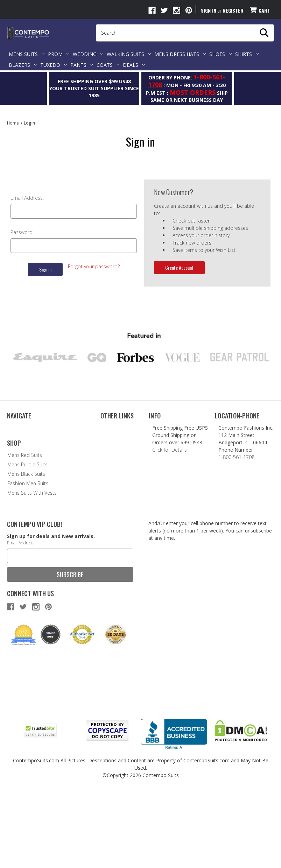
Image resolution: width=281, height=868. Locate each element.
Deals (134, 65)
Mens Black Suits (26, 549)
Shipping (17, 475)
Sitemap (16, 484)
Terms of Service (119, 516)
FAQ (12, 447)
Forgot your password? (94, 266)
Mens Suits (27, 54)
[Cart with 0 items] (259, 10)
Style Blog (111, 447)
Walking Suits (129, 54)
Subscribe (70, 650)
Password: (22, 232)
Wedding (88, 54)
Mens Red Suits (24, 530)
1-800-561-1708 (234, 457)
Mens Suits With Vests (32, 568)
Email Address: (27, 198)
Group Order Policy (29, 465)
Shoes (220, 54)
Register (233, 10)
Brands (108, 437)
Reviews (109, 428)
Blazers (23, 65)
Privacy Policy (22, 494)
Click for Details (167, 450)
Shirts (247, 54)
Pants (82, 65)
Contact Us (20, 437)
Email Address (20, 618)
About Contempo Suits (33, 428)
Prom (59, 54)
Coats (108, 65)
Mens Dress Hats (180, 54)
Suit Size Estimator (122, 473)
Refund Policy (22, 456)
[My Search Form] (264, 33)
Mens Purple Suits (27, 540)
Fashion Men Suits (27, 559)
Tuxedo (54, 65)
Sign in (209, 10)
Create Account (179, 267)
